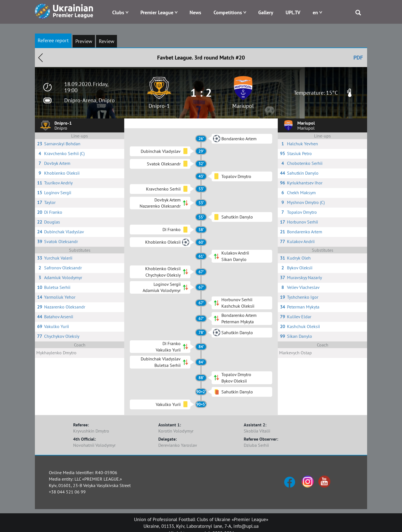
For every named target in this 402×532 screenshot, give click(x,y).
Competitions (228, 12)
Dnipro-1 (159, 106)
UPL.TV (293, 12)
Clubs (118, 12)
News (195, 12)
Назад (40, 58)
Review (107, 41)
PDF (358, 58)
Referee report (53, 40)
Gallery (266, 12)
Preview (84, 41)
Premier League (157, 12)
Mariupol (243, 106)
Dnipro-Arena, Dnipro (89, 100)
